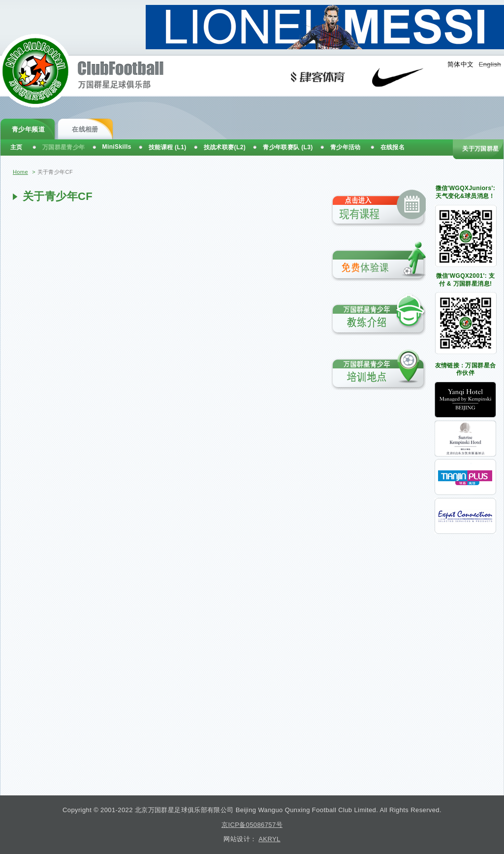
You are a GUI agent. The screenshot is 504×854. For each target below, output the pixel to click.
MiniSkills (117, 147)
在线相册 (85, 129)
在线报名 (393, 147)
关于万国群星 (480, 149)
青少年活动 (346, 147)
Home (20, 172)
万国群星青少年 (64, 147)
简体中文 (461, 64)
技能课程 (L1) (168, 147)
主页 (16, 147)
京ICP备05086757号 (252, 825)
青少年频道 (28, 129)
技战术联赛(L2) (225, 147)
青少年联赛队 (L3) (288, 147)
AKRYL (269, 839)
